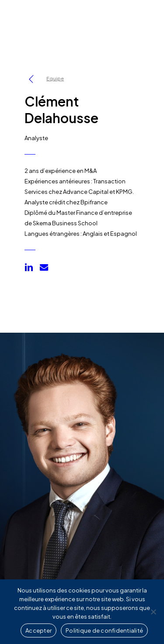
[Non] (153, 612)
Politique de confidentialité (104, 630)
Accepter (38, 630)
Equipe (55, 78)
